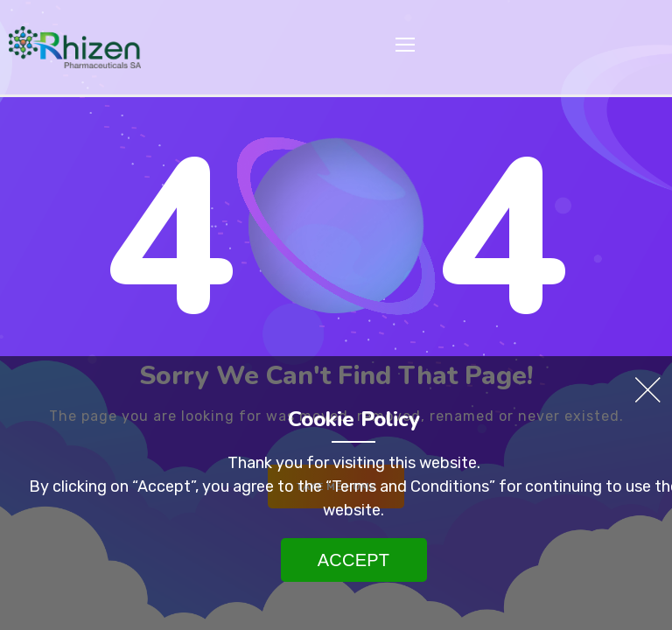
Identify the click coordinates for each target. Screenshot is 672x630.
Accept (353, 560)
